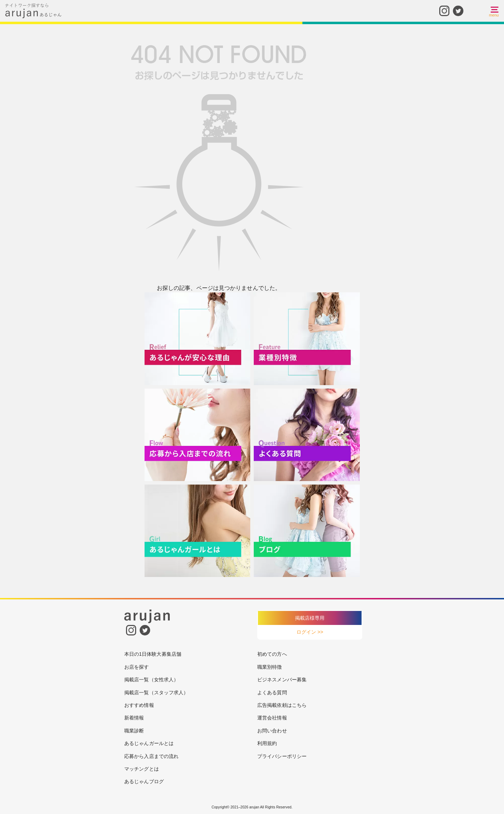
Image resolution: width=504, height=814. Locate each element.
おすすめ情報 (139, 705)
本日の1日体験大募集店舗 (153, 654)
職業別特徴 (270, 667)
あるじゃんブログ (144, 781)
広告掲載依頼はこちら (282, 705)
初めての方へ (272, 654)
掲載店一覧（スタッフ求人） (156, 693)
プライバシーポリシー (282, 756)
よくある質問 (272, 693)
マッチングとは (142, 769)
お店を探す (137, 667)
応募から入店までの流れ (151, 756)
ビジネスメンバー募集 (282, 680)
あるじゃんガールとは (149, 743)
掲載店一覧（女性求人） (151, 680)
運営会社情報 (272, 718)
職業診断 (134, 731)
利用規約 (267, 743)
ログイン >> (310, 632)
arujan (254, 807)
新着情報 (134, 718)
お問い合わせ (272, 731)
